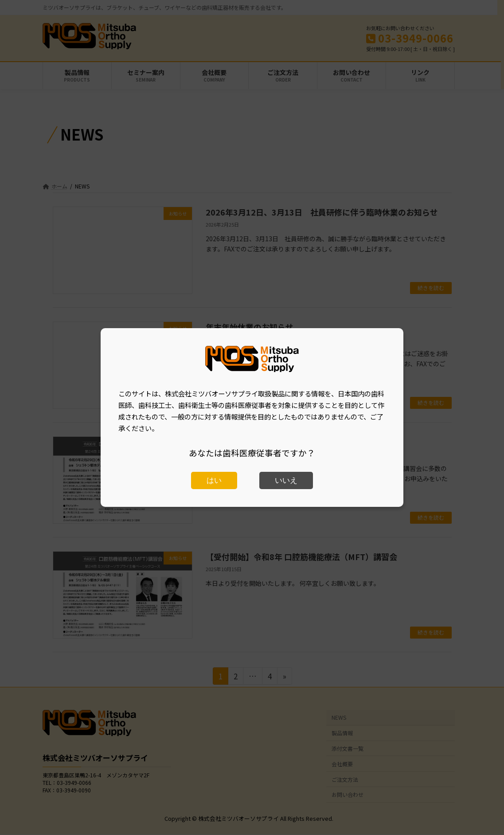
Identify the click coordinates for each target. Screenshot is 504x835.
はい (214, 480)
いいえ (286, 480)
